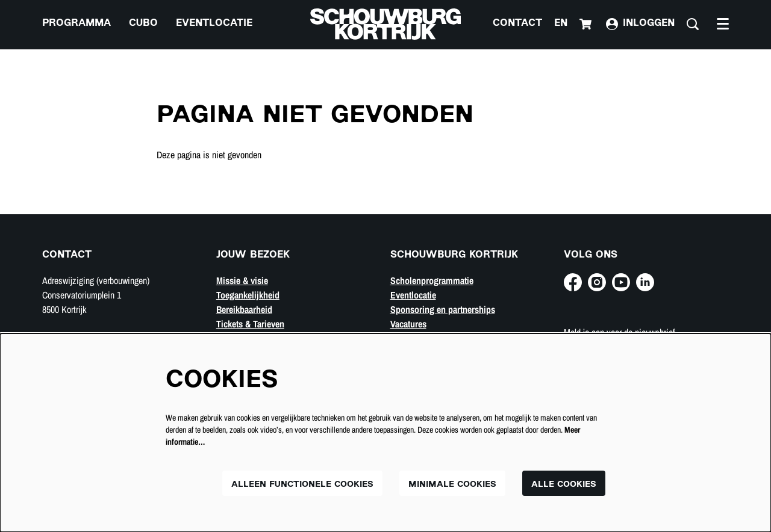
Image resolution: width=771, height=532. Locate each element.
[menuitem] (76, 24)
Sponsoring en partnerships (443, 309)
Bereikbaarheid (244, 309)
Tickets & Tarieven (250, 324)
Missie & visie (242, 280)
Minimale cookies (452, 485)
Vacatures (408, 324)
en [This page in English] (561, 24)
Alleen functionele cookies (302, 485)
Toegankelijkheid (248, 295)
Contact (517, 24)
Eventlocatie (413, 295)
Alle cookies (564, 485)
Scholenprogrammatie (432, 280)
